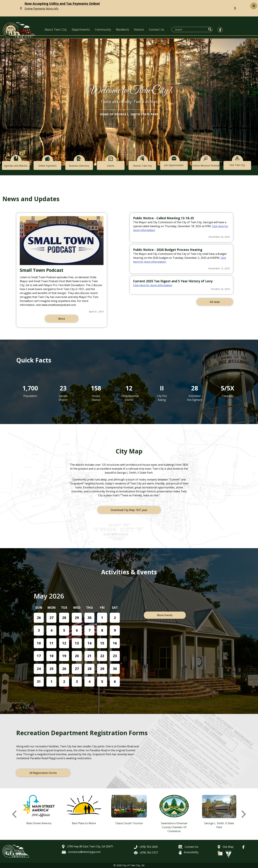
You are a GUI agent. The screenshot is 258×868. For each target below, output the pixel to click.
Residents (123, 29)
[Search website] (190, 29)
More (62, 319)
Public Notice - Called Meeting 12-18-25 (164, 218)
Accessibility (188, 852)
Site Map (226, 847)
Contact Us (156, 29)
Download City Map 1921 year (129, 510)
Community (103, 29)
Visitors (139, 29)
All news (215, 302)
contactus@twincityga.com (81, 852)
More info (52, 9)
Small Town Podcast (42, 270)
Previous (14, 814)
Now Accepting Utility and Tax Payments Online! (62, 4)
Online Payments (35, 9)
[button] (254, 6)
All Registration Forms (43, 773)
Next (244, 814)
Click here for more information (153, 285)
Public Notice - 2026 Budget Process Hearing (168, 250)
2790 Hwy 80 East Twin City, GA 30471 (88, 846)
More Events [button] (165, 615)
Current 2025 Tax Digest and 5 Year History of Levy (173, 281)
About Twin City (56, 29)
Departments (81, 29)
